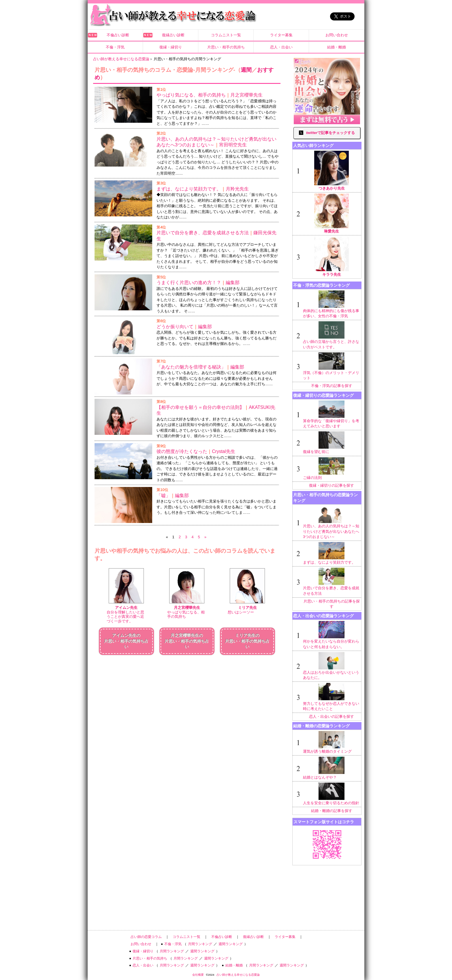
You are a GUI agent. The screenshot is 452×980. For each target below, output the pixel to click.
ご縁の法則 (332, 469)
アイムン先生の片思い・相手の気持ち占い (126, 641)
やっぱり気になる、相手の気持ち (191, 95)
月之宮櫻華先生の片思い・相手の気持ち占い (187, 641)
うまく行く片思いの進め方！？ (189, 283)
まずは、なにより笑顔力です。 (189, 189)
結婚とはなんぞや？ (332, 768)
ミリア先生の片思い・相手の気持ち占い (247, 641)
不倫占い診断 (118, 35)
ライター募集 (281, 35)
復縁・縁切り (171, 47)
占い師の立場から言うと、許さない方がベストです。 (332, 335)
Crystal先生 (224, 451)
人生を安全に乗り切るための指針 (332, 794)
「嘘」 (163, 495)
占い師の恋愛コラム (146, 937)
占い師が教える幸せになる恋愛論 (238, 975)
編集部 (233, 283)
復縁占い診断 (173, 35)
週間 (246, 70)
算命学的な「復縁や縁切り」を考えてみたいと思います (332, 414)
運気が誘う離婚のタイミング (332, 742)
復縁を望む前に (332, 443)
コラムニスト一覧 (226, 35)
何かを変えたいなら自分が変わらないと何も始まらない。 (332, 635)
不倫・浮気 (115, 47)
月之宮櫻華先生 (246, 95)
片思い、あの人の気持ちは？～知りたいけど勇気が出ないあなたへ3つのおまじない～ (332, 522)
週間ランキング (231, 944)
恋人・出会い (281, 47)
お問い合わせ (337, 35)
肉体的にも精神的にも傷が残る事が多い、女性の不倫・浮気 (332, 304)
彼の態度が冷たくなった (182, 451)
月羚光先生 (237, 189)
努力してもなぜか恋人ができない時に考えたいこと (332, 697)
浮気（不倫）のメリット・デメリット (332, 366)
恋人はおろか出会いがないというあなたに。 (332, 666)
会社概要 (198, 975)
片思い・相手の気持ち (226, 47)
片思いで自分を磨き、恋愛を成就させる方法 (203, 233)
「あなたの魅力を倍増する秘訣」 (191, 367)
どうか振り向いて (175, 327)
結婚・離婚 (337, 47)
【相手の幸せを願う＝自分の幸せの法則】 (200, 407)
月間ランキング (200, 944)
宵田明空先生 (233, 145)
